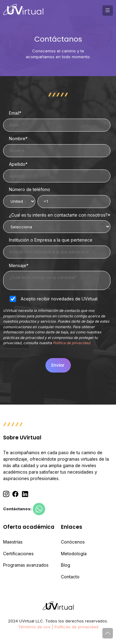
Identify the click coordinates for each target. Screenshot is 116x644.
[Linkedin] (25, 494)
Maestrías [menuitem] (13, 542)
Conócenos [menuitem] (73, 542)
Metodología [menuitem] (74, 554)
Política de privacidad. (72, 343)
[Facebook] (15, 494)
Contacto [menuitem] (70, 577)
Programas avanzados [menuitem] (26, 565)
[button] (108, 10)
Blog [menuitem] (66, 565)
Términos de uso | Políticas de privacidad (58, 627)
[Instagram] (6, 494)
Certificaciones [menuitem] (18, 554)
